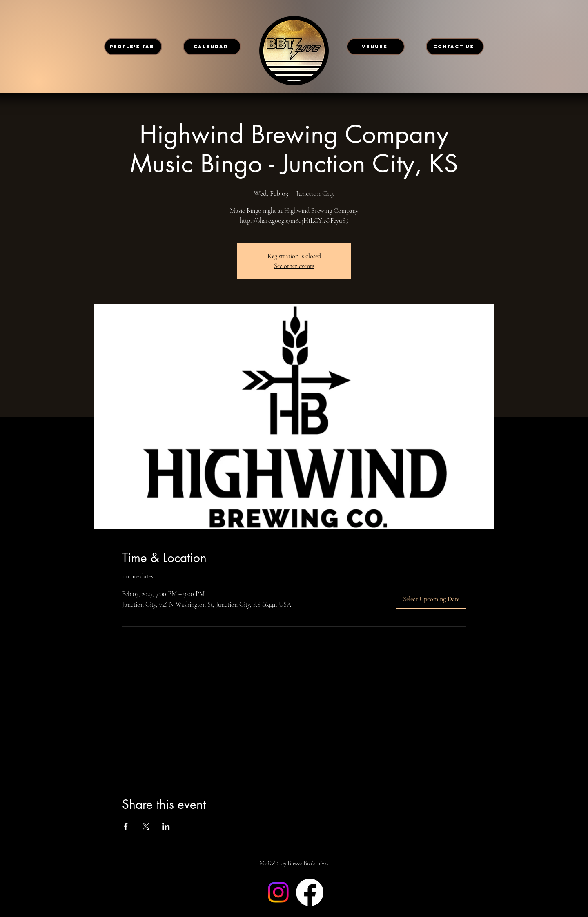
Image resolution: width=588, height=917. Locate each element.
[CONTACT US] (455, 47)
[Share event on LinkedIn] (166, 826)
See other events (294, 266)
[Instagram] (278, 892)
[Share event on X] (146, 826)
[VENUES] (376, 47)
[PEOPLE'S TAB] (133, 47)
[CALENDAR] (212, 47)
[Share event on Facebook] (126, 826)
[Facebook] (310, 892)
